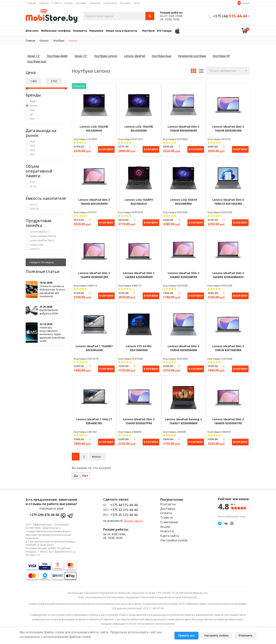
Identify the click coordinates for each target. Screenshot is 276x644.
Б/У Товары (164, 31)
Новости (44, 3)
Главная (31, 3)
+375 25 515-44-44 (124, 512)
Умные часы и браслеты (121, 31)
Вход (137, 3)
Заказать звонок (133, 518)
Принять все (186, 636)
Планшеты (80, 31)
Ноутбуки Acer (37, 61)
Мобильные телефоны (56, 31)
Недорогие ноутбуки (192, 56)
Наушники (96, 31)
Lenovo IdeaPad (135, 56)
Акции (246, 3)
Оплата (69, 3)
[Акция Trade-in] (90, 147)
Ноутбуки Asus (162, 56)
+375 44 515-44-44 (124, 502)
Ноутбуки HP (221, 56)
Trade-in (57, 3)
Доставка (81, 3)
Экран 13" (34, 56)
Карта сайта (170, 533)
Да (76, 472)
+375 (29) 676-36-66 (44, 512)
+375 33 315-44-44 (124, 507)
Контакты (126, 3)
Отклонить (246, 636)
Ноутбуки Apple (57, 56)
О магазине (110, 3)
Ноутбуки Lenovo (106, 56)
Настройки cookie (174, 537)
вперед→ (97, 453)
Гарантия (95, 3)
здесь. (188, 616)
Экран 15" (81, 56)
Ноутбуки (148, 31)
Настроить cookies (216, 636)
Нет (85, 472)
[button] (228, 71)
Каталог (32, 31)
